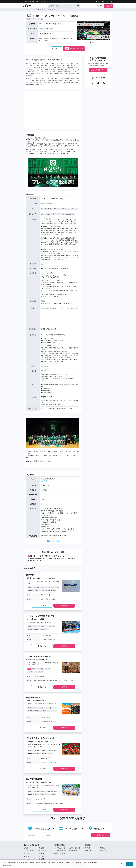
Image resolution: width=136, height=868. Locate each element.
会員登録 (109, 6)
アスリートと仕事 (46, 214)
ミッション (27, 859)
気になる (57, 49)
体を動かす (38, 711)
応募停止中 (67, 49)
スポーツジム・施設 (38, 708)
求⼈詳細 (64, 606)
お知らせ (27, 856)
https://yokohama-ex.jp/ (48, 481)
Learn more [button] (7, 865)
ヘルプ (111, 2)
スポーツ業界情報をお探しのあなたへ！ (98, 59)
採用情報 (42, 859)
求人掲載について (60, 848)
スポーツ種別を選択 (39, 829)
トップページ (28, 10)
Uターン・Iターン (52, 711)
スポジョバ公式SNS (98, 78)
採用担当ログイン (60, 853)
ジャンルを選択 (68, 829)
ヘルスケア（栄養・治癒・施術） (49, 791)
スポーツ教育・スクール (50, 708)
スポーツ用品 (57, 209)
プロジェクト (61, 214)
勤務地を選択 (97, 829)
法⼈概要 (30, 475)
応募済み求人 (104, 851)
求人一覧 (37, 10)
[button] (80, 33)
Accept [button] (130, 864)
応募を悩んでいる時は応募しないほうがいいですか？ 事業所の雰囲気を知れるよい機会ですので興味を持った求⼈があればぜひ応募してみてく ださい (52, 558)
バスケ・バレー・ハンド (46, 29)
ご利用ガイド (28, 848)
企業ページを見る (53, 541)
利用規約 (42, 848)
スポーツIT (43, 587)
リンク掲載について (60, 851)
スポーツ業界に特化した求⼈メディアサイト (36, 2)
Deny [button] (123, 864)
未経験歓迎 (31, 590)
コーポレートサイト (45, 856)
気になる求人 (88, 851)
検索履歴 (102, 848)
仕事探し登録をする (74, 49)
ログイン (100, 6)
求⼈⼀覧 (27, 853)
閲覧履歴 (87, 848)
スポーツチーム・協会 (37, 19)
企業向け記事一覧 (75, 848)
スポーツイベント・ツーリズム (70, 209)
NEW (29, 669)
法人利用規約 (73, 851)
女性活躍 (48, 590)
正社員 (29, 19)
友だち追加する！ (98, 70)
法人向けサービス (70, 214)
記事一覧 (42, 853)
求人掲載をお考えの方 (102, 2)
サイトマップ (43, 851)
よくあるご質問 (29, 851)
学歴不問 (54, 214)
